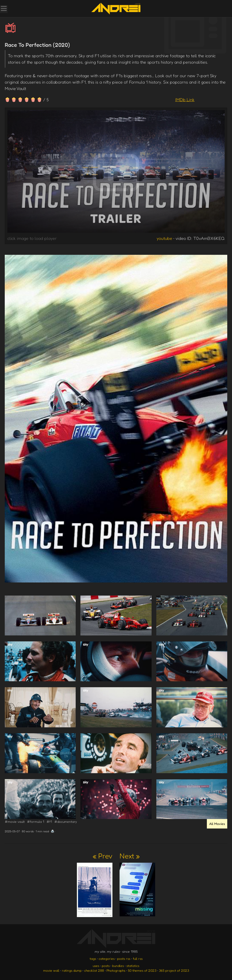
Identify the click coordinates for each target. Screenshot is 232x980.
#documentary (66, 821)
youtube (164, 238)
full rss (138, 959)
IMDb (185, 99)
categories (107, 959)
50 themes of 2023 (142, 970)
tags (93, 959)
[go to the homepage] (116, 9)
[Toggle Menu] (4, 9)
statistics (133, 966)
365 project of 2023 (174, 970)
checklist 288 (94, 970)
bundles (118, 966)
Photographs (116, 970)
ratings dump (72, 970)
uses (96, 966)
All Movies (217, 824)
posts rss (124, 959)
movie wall (51, 970)
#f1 (49, 821)
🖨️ (53, 831)
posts (106, 966)
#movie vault (15, 821)
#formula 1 (36, 821)
